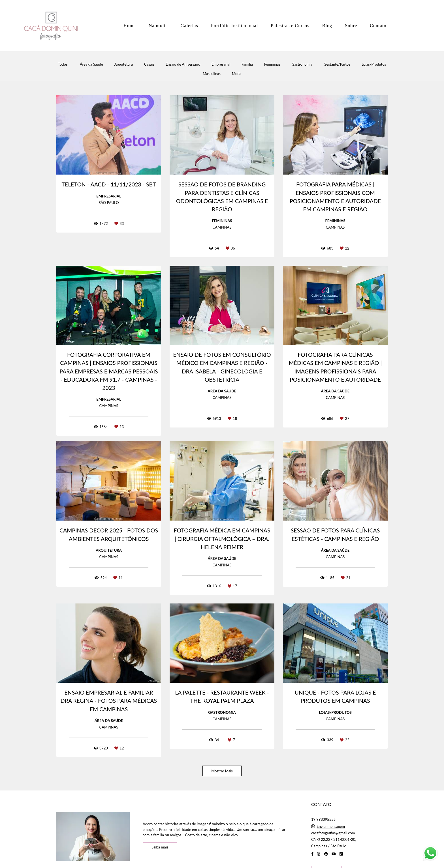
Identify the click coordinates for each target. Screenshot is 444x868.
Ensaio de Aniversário (183, 64)
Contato (378, 26)
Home (130, 26)
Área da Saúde (91, 64)
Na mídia (158, 26)
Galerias (189, 26)
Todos (63, 64)
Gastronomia (302, 64)
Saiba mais (160, 847)
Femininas (272, 64)
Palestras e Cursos (290, 26)
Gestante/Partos (337, 64)
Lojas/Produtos (374, 64)
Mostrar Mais (222, 771)
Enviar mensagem (331, 827)
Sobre (351, 26)
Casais (149, 64)
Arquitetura (124, 64)
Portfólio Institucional (234, 26)
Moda (237, 74)
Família (247, 64)
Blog (327, 26)
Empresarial (221, 64)
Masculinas (212, 74)
